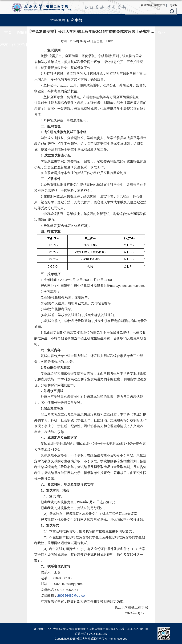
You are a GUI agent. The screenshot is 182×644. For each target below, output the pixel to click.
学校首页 (160, 5)
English (172, 5)
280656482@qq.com (72, 596)
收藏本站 (146, 5)
